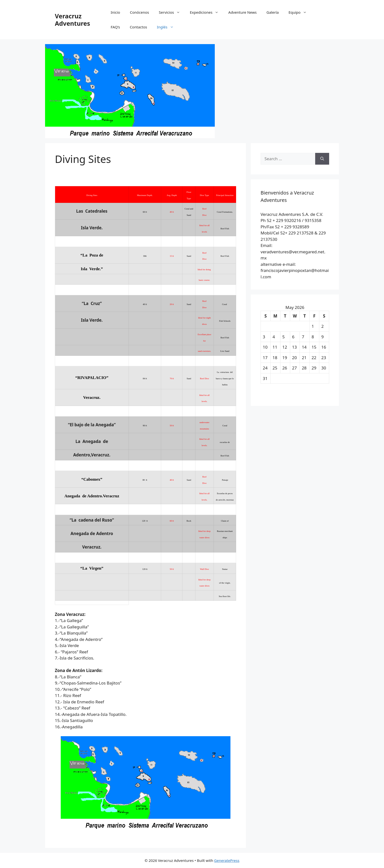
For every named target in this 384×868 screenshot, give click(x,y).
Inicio (115, 12)
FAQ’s (115, 27)
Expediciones (207, 12)
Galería (273, 12)
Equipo (300, 12)
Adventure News (242, 12)
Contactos (138, 27)
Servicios (172, 12)
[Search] (322, 159)
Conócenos (139, 12)
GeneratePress (227, 860)
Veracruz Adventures (72, 20)
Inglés (168, 27)
